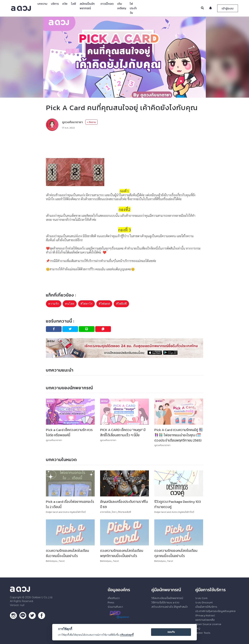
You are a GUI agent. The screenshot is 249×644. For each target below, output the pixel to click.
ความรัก (54, 304)
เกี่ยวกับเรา (114, 598)
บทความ (42, 4)
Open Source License (208, 624)
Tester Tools (203, 633)
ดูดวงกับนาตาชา (72, 122)
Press (111, 602)
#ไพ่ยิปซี (121, 304)
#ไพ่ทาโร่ (86, 304)
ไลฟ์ (74, 4)
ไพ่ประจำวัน (133, 8)
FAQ (198, 628)
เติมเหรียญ (122, 6)
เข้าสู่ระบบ (228, 8)
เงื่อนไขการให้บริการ (206, 607)
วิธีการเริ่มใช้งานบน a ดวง (165, 602)
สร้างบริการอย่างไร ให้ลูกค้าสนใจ (170, 607)
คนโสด (70, 304)
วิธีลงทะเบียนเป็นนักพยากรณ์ (167, 598)
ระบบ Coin (201, 598)
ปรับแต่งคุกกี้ (127, 635)
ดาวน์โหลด (107, 4)
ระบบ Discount (204, 602)
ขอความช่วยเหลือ (205, 620)
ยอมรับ (171, 632)
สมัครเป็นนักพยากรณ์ (87, 6)
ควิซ (65, 4)
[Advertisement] (124, 144)
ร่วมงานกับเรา (115, 607)
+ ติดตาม (91, 122)
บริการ (55, 4)
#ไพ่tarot (104, 304)
